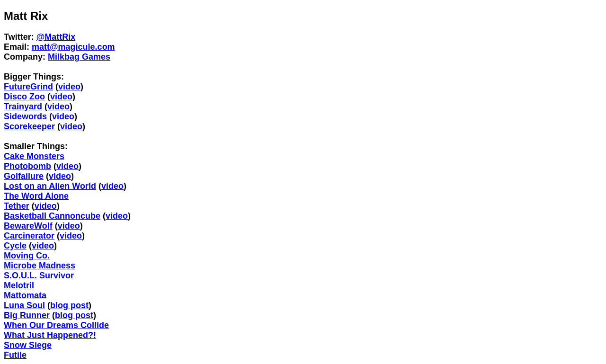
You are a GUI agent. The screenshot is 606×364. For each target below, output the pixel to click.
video (69, 87)
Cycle (15, 246)
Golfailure (24, 176)
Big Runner (27, 315)
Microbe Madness (40, 266)
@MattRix (56, 37)
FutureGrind (28, 87)
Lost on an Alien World (50, 186)
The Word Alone (36, 196)
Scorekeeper (29, 126)
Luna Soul (24, 305)
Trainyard (23, 107)
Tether (17, 206)
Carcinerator (29, 236)
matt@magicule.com (73, 47)
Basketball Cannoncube (52, 216)
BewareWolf (28, 226)
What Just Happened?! (50, 335)
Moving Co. (27, 256)
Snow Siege (28, 345)
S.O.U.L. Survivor (39, 275)
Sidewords (25, 116)
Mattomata (25, 295)
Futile (15, 355)
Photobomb (27, 166)
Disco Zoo (24, 97)
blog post (69, 305)
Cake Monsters (34, 156)
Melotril (19, 285)
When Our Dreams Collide (56, 325)
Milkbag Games (79, 57)
